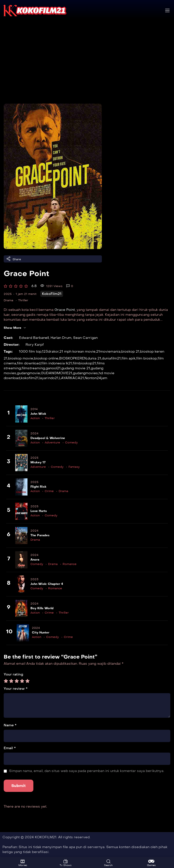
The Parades (40, 535)
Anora (35, 560)
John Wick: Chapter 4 (47, 584)
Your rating (13, 674)
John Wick (38, 414)
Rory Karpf (35, 345)
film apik (128, 358)
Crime (49, 491)
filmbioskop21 (84, 363)
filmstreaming (33, 368)
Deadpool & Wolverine (48, 438)
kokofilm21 (30, 378)
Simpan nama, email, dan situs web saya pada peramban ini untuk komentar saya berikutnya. (87, 771)
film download (29, 363)
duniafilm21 (111, 358)
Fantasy (74, 467)
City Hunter (41, 633)
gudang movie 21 (76, 368)
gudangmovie (28, 373)
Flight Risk (38, 487)
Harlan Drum (61, 338)
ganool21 (53, 368)
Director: (12, 345)
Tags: (8, 351)
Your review (16, 689)
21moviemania (108, 351)
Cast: (8, 338)
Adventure (52, 442)
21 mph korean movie (77, 351)
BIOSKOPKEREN (73, 358)
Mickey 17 (38, 462)
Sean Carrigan (85, 338)
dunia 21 (94, 358)
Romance (70, 564)
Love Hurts (39, 511)
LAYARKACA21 (72, 378)
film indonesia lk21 (57, 363)
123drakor (50, 351)
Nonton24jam (96, 378)
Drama (8, 300)
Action (35, 418)
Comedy (71, 442)
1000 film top (30, 351)
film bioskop (147, 358)
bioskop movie (21, 358)
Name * (10, 725)
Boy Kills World (42, 608)
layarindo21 (49, 378)
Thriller (23, 300)
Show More (15, 328)
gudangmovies (85, 373)
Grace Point (65, 310)
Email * (10, 748)
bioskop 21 (130, 351)
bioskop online (46, 358)
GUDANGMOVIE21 (56, 373)
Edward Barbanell (34, 338)
